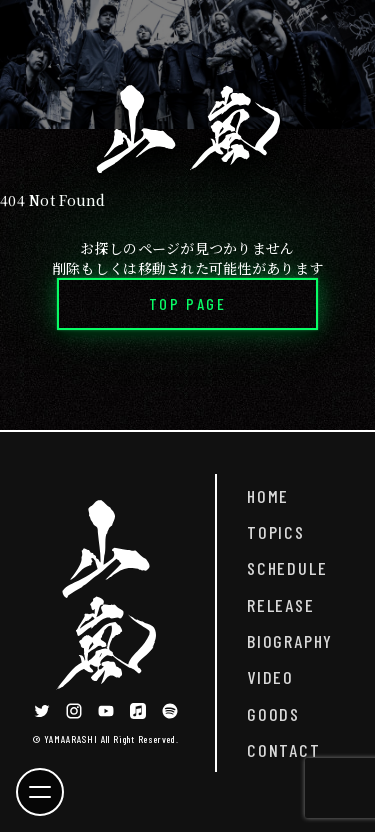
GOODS (273, 714)
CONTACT (284, 750)
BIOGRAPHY (290, 641)
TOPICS (276, 532)
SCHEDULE (287, 568)
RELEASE (281, 605)
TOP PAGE (187, 303)
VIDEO (270, 677)
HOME (268, 496)
